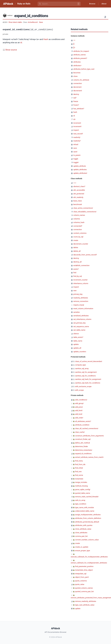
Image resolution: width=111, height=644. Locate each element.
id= (74, 119)
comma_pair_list (81, 536)
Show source (11, 50)
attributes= (77, 66)
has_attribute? (79, 109)
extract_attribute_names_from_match (89, 457)
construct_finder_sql (83, 439)
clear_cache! (80, 432)
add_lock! (79, 414)
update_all (77, 348)
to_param (77, 155)
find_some (79, 475)
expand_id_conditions (83, 454)
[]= (74, 48)
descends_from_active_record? (85, 255)
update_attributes (80, 170)
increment (77, 123)
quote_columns (81, 581)
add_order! (79, 418)
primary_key (78, 294)
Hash (46, 39)
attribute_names (79, 55)
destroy (76, 94)
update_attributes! (80, 173)
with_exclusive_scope (83, 386)
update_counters (80, 352)
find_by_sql (78, 276)
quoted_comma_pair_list (84, 591)
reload (76, 144)
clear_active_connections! (83, 208)
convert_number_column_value (87, 540)
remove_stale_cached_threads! (87, 497)
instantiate (79, 479)
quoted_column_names (84, 588)
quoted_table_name (83, 493)
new (75, 291)
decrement (77, 87)
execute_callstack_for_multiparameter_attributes (89, 557)
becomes (77, 73)
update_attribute (80, 166)
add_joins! (79, 407)
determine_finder (81, 446)
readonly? (77, 141)
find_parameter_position (84, 566)
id (21, 43)
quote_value (80, 584)
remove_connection (81, 301)
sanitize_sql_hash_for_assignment (88, 379)
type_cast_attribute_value (85, 605)
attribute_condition (82, 425)
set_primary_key (79, 323)
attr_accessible (79, 190)
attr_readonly (78, 197)
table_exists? (78, 337)
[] (74, 44)
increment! (77, 126)
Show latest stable (15, 22)
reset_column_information (83, 309)
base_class (78, 201)
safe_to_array (80, 500)
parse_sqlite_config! (83, 490)
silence (76, 334)
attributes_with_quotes (84, 525)
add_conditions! (81, 400)
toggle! (76, 162)
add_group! (79, 403)
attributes (77, 62)
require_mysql (79, 305)
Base (41, 22)
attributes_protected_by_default (87, 522)
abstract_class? (79, 186)
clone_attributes (81, 533)
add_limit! (79, 410)
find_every (79, 461)
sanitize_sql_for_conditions (85, 376)
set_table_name (79, 330)
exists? (76, 269)
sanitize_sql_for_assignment (86, 372)
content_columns (80, 233)
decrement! (78, 91)
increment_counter (80, 280)
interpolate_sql (81, 574)
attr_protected (79, 194)
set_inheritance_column (82, 319)
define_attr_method (82, 443)
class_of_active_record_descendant (89, 361)
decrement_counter (81, 244)
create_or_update (82, 547)
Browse (91, 4)
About (104, 4)
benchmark (78, 204)
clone (75, 76)
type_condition (81, 504)
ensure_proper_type (83, 551)
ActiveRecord (33, 22)
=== (75, 183)
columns (77, 219)
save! (75, 152)
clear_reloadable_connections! (85, 212)
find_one (78, 472)
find (75, 273)
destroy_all (77, 262)
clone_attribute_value (83, 529)
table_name (78, 341)
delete (76, 247)
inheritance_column (81, 283)
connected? (78, 226)
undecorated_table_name (85, 511)
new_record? (78, 134)
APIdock (8, 4)
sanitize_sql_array (82, 368)
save (75, 148)
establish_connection (81, 265)
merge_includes (81, 482)
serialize (76, 312)
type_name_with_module (84, 507)
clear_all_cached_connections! (87, 428)
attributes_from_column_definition (88, 518)
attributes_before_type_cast (84, 69)
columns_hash (79, 222)
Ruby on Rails (24, 4)
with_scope (79, 390)
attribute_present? (80, 58)
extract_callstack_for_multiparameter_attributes (89, 563)
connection (78, 83)
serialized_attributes (81, 316)
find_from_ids (80, 464)
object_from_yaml (82, 577)
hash (75, 112)
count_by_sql (78, 237)
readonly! (77, 137)
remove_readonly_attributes (86, 601)
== (74, 40)
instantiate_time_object (84, 570)
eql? (75, 98)
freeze (76, 101)
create (76, 240)
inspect (76, 130)
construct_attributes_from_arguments (89, 436)
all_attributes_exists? (83, 421)
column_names (79, 215)
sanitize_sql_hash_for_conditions (88, 383)
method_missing (81, 486)
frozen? (76, 105)
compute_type (80, 365)
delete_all (77, 251)
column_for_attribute (81, 80)
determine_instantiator (84, 450)
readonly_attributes (81, 298)
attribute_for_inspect (81, 51)
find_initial (79, 468)
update (76, 344)
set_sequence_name (81, 326)
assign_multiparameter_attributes (88, 515)
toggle (76, 159)
